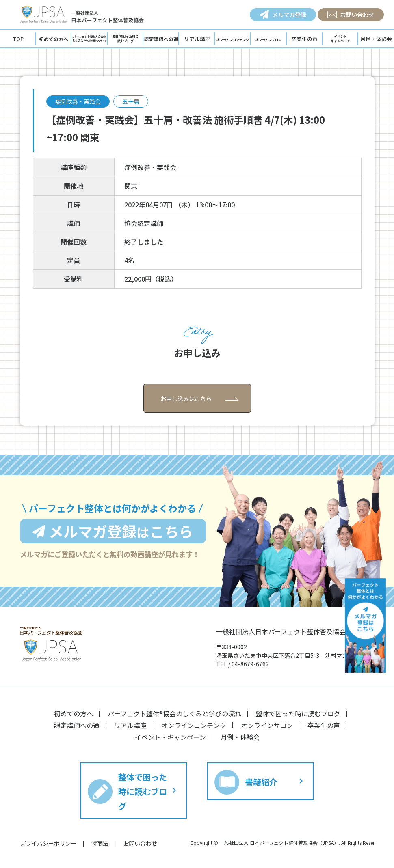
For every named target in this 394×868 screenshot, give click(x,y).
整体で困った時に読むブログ (298, 713)
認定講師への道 (77, 725)
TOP (18, 39)
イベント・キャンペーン (170, 737)
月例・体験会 (240, 737)
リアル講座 (197, 39)
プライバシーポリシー (48, 843)
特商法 (100, 843)
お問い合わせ (351, 14)
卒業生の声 (304, 39)
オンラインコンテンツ (194, 725)
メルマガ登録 (283, 14)
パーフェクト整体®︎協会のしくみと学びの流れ (174, 713)
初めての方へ (74, 713)
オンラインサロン (267, 725)
